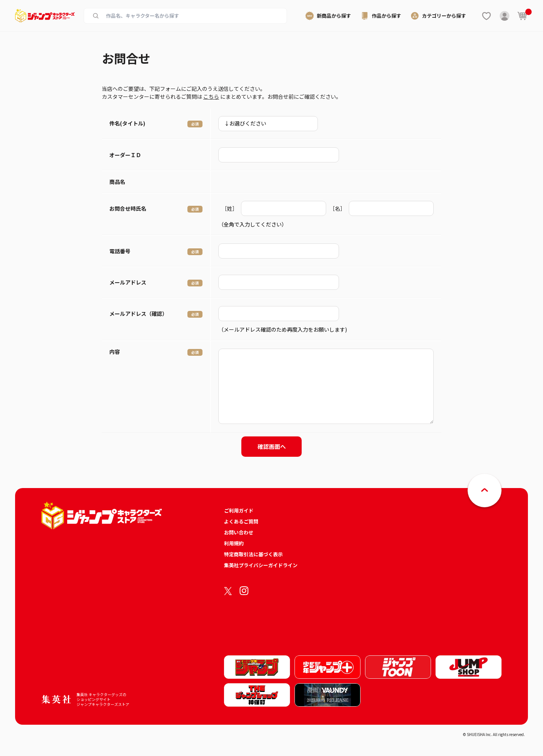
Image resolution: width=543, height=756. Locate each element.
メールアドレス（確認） (138, 314)
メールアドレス (128, 282)
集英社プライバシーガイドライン (261, 565)
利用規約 (234, 543)
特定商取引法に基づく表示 (253, 554)
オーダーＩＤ (125, 155)
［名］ (337, 208)
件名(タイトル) (127, 123)
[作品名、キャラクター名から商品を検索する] (191, 16)
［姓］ (230, 208)
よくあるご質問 (241, 521)
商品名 (117, 182)
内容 (115, 352)
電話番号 (120, 251)
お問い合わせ (239, 532)
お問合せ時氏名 (128, 208)
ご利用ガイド (239, 510)
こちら (211, 96)
